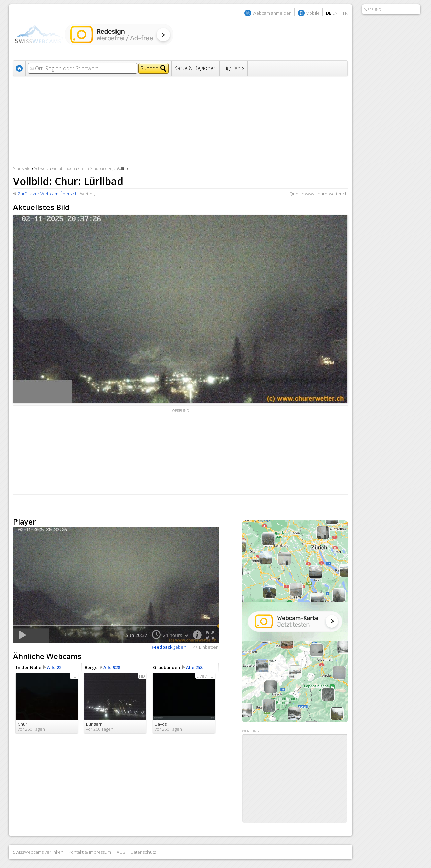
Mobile (313, 13)
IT (340, 13)
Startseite (22, 168)
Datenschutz (143, 852)
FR (345, 13)
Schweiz (41, 168)
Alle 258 (194, 667)
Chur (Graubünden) (96, 168)
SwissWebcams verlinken (38, 852)
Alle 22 (54, 667)
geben (169, 647)
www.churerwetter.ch (326, 194)
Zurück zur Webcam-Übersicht (48, 194)
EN (335, 13)
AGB (121, 852)
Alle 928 (112, 667)
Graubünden (63, 168)
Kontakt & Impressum (90, 852)
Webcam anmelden (272, 13)
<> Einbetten (206, 647)
